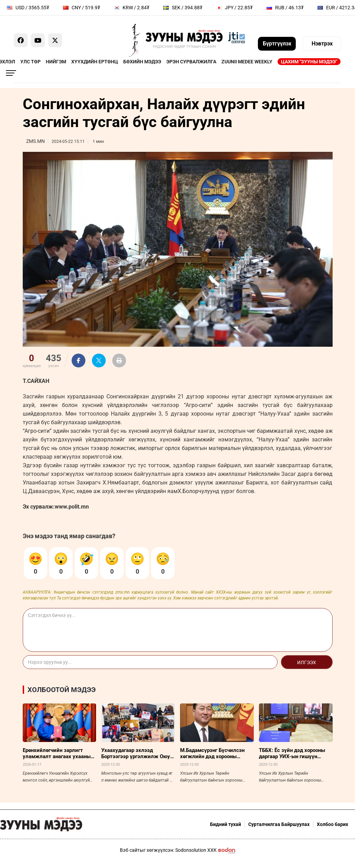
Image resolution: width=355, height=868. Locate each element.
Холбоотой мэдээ (62, 690)
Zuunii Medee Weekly (247, 62)
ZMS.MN (35, 141)
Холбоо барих (332, 824)
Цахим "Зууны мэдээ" (309, 62)
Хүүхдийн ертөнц (95, 62)
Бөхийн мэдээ (142, 62)
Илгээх (307, 662)
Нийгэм (56, 62)
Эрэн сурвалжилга (191, 62)
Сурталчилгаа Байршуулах (279, 824)
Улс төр (30, 62)
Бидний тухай (226, 824)
